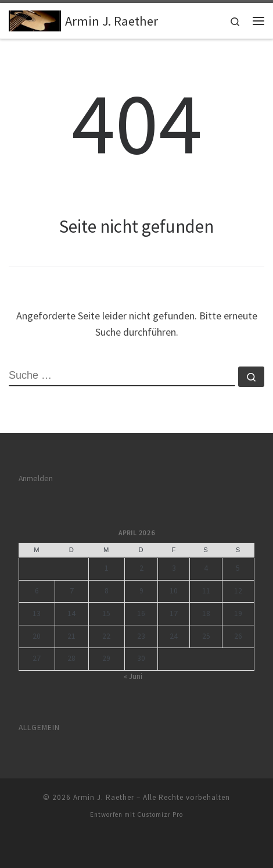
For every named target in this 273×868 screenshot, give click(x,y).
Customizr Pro (160, 814)
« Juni (133, 676)
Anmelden (36, 479)
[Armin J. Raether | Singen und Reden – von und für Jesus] (35, 19)
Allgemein (39, 728)
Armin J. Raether (104, 797)
